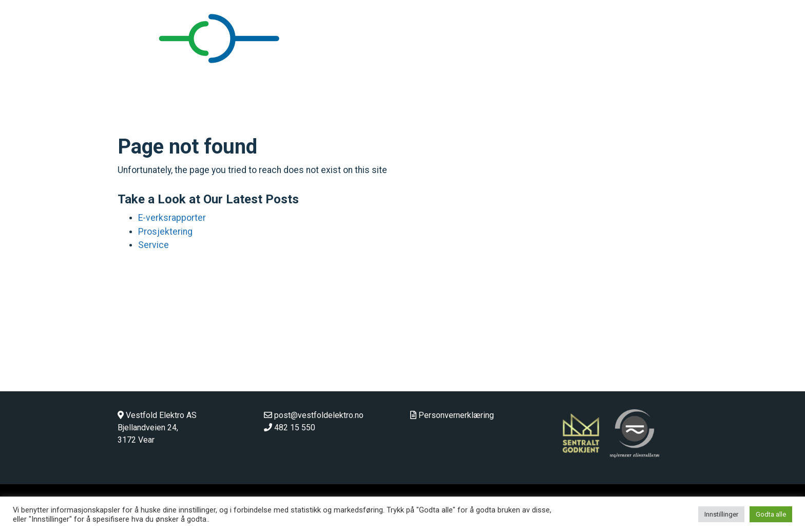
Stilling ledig (752, 67)
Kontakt (701, 67)
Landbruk (593, 67)
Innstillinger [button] (721, 514)
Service (154, 245)
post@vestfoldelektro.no (319, 415)
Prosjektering (165, 232)
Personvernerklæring (456, 415)
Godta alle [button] (771, 514)
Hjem (479, 67)
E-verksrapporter (172, 218)
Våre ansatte (648, 67)
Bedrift (514, 67)
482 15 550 (295, 427)
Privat (551, 67)
